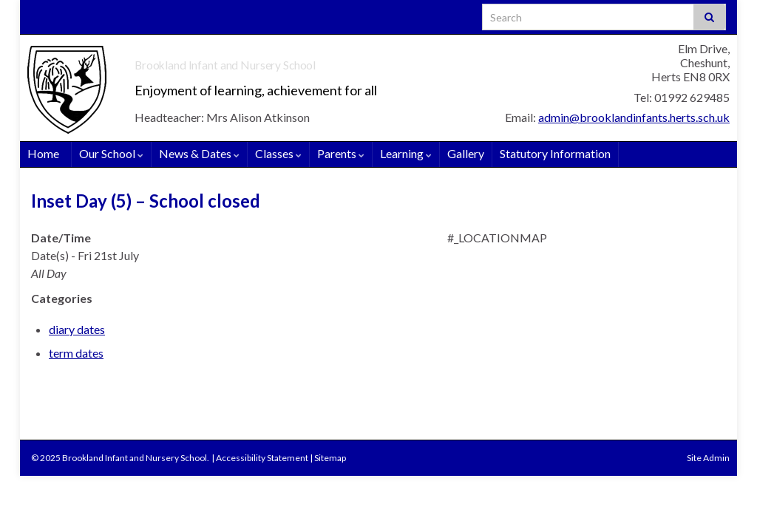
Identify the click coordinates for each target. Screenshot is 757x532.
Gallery (466, 153)
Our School (111, 153)
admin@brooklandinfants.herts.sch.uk (634, 117)
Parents (341, 153)
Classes (278, 153)
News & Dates (199, 153)
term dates (76, 353)
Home (43, 153)
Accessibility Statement (262, 458)
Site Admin (708, 458)
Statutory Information (555, 153)
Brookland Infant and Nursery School (310, 60)
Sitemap (330, 458)
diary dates (77, 329)
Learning (406, 153)
